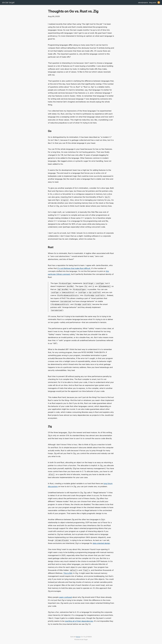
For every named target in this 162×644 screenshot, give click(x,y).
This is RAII (68, 573)
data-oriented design (101, 543)
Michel (78, 637)
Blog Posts (153, 3)
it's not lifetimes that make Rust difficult (74, 268)
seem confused (66, 597)
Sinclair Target (8, 2)
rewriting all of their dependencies (79, 621)
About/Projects (143, 3)
